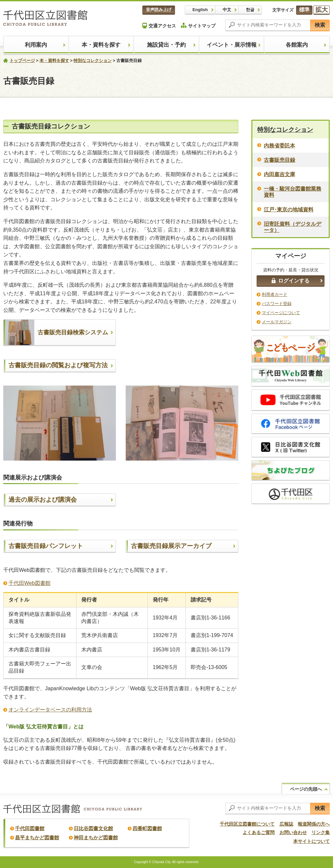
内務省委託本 (279, 146)
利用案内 (36, 45)
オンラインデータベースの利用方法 (50, 710)
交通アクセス (159, 26)
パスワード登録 (277, 304)
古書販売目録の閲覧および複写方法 (58, 365)
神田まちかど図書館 (96, 838)
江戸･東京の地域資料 (289, 210)
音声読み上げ (159, 10)
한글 (250, 10)
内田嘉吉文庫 (279, 174)
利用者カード (275, 294)
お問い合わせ (293, 832)
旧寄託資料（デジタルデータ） (293, 227)
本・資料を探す (101, 45)
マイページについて (281, 313)
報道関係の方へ (314, 824)
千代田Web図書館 (30, 583)
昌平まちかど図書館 (37, 838)
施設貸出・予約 (166, 45)
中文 (227, 10)
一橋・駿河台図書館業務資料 (293, 192)
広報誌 (286, 824)
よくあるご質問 (259, 832)
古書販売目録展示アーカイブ (171, 546)
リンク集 (321, 832)
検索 (320, 25)
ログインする (291, 281)
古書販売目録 (279, 160)
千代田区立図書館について (247, 824)
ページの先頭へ (306, 789)
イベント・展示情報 (232, 45)
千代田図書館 (30, 828)
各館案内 (297, 45)
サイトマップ (198, 26)
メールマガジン (277, 322)
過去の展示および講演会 (43, 500)
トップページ (22, 61)
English (200, 10)
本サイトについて (311, 841)
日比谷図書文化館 (93, 828)
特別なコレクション (93, 61)
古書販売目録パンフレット (46, 546)
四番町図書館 (147, 828)
